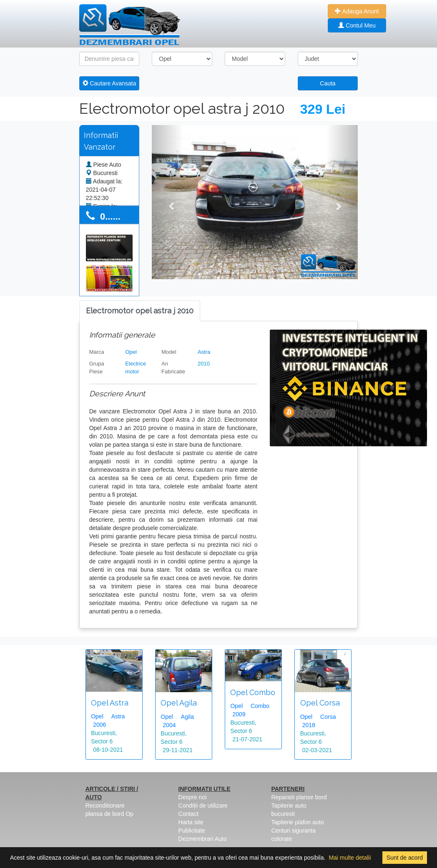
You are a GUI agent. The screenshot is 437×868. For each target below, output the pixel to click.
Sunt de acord (405, 858)
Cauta (328, 83)
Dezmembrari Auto (203, 839)
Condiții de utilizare (203, 805)
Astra (204, 352)
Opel (131, 352)
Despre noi (193, 797)
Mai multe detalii (350, 858)
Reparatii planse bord (299, 797)
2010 (204, 364)
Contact (188, 814)
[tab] (140, 311)
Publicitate (192, 830)
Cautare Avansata (109, 83)
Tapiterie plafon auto (297, 822)
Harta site (191, 822)
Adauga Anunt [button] (357, 11)
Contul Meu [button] (357, 25)
